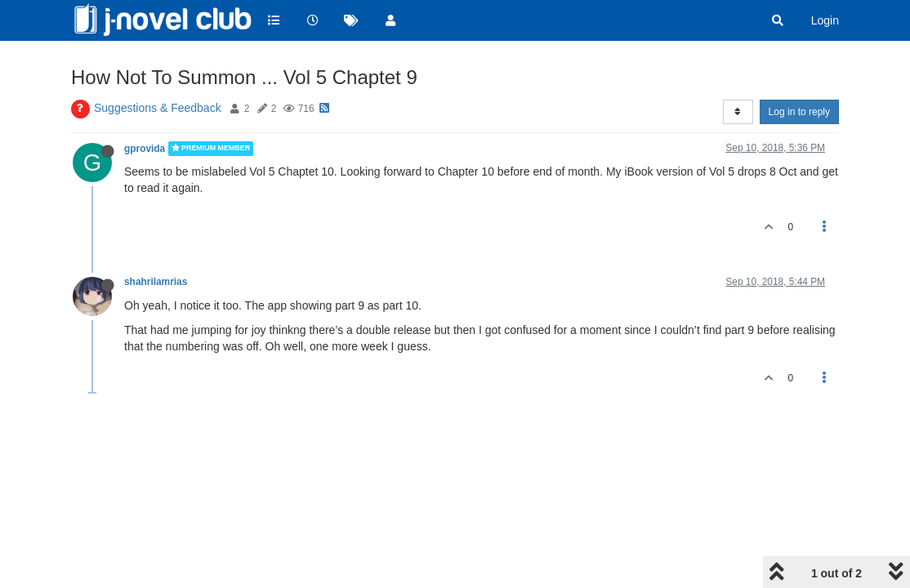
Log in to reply (799, 112)
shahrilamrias (156, 282)
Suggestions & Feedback (158, 108)
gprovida (145, 149)
